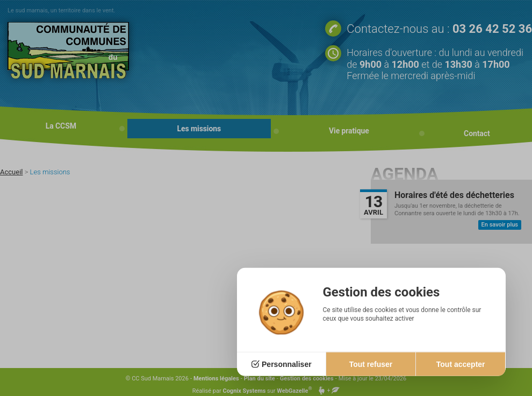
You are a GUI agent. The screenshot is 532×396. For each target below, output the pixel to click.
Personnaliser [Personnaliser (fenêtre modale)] (287, 364)
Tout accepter (461, 364)
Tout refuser (371, 364)
